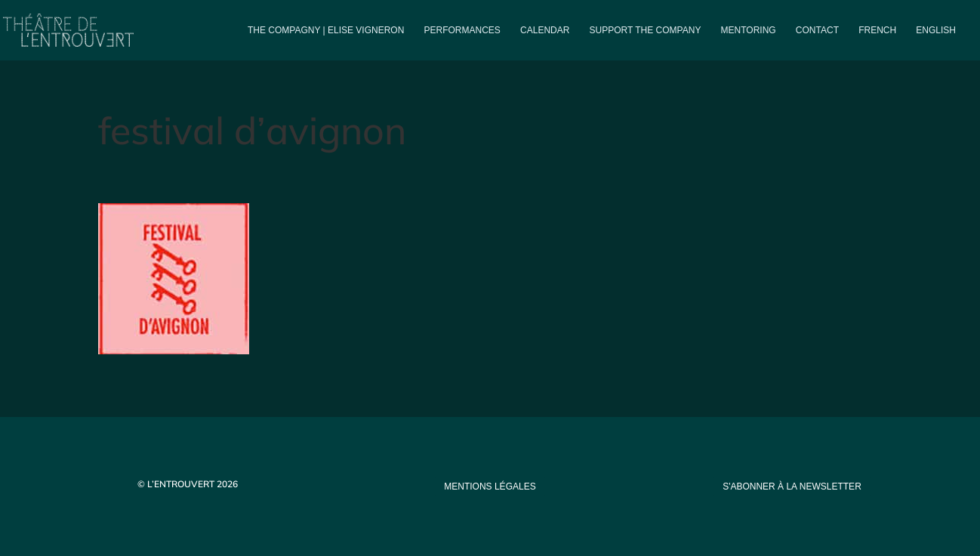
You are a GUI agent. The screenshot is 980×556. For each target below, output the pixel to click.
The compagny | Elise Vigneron (326, 30)
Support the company (646, 30)
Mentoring (749, 30)
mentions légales (490, 486)
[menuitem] (877, 43)
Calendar (545, 30)
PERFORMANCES (462, 30)
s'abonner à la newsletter (792, 486)
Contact (817, 30)
